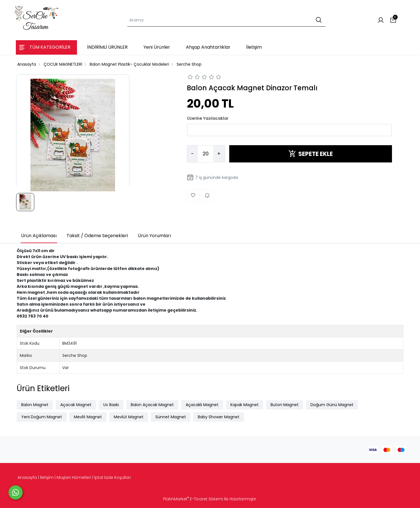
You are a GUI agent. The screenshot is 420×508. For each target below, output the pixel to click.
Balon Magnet (35, 405)
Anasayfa (27, 477)
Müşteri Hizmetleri (74, 477)
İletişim (47, 477)
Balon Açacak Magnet (152, 405)
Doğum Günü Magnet (332, 405)
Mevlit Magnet (88, 417)
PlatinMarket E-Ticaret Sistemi (193, 499)
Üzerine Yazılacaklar (208, 118)
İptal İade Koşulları (112, 477)
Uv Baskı (111, 405)
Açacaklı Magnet (202, 405)
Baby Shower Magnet (219, 417)
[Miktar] (205, 154)
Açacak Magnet (76, 405)
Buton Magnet (285, 405)
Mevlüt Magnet (129, 417)
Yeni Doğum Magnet (42, 417)
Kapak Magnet (245, 405)
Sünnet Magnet (171, 417)
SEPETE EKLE (311, 154)
